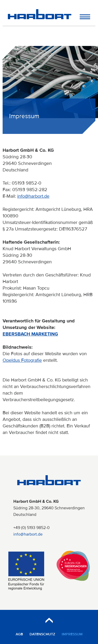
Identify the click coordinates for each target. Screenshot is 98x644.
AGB (19, 634)
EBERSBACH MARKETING (30, 334)
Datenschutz (42, 634)
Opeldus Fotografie (22, 360)
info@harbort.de (33, 196)
